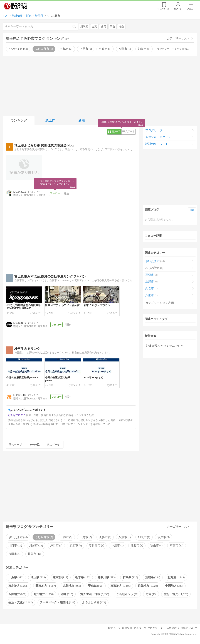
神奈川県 (107, 577)
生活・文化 (21, 602)
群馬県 (130, 577)
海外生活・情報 (95, 594)
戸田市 (56, 545)
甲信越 (96, 586)
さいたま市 (18, 49)
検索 (76, 26)
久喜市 (105, 49)
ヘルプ (193, 628)
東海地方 (120, 586)
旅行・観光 (176, 594)
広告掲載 (172, 628)
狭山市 (156, 545)
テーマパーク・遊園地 (57, 602)
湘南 (121, 27)
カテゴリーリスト (178, 38)
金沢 (94, 27)
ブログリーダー (155, 130)
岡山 (112, 27)
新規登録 (127, 628)
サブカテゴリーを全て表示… (173, 49)
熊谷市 (137, 545)
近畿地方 (148, 586)
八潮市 (125, 49)
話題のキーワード (157, 144)
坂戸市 (164, 537)
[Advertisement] (100, 85)
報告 (67, 193)
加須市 (144, 49)
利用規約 (183, 628)
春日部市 (97, 545)
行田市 (14, 554)
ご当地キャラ (127, 594)
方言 (151, 594)
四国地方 (17, 594)
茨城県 (153, 577)
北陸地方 (72, 586)
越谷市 (34, 554)
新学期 (84, 27)
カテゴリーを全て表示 (160, 303)
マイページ (140, 628)
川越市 (36, 545)
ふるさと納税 (94, 602)
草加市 (177, 545)
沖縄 (67, 594)
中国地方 (174, 586)
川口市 (15, 545)
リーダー (164, 9)
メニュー (191, 9)
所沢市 (76, 545)
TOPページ (114, 628)
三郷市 (66, 49)
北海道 (176, 577)
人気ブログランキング (16, 6)
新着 (82, 120)
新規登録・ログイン (158, 137)
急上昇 (50, 120)
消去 (192, 210)
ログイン (178, 9)
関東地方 (46, 586)
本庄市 (117, 545)
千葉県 (16, 577)
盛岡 (103, 27)
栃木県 (83, 577)
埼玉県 (38, 577)
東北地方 (18, 586)
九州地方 (43, 594)
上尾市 (86, 49)
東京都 (60, 577)
